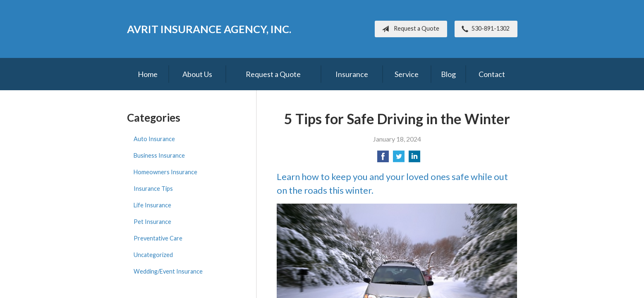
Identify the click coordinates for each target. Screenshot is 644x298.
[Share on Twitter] (399, 159)
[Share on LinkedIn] (414, 159)
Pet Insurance (152, 222)
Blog (448, 74)
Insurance (352, 74)
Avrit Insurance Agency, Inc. (209, 29)
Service (407, 74)
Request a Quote (409, 29)
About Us (197, 74)
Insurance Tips (153, 189)
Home (148, 74)
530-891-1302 (484, 29)
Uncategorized (153, 255)
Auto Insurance (154, 139)
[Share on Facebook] (383, 159)
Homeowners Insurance (165, 172)
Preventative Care (158, 238)
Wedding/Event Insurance (168, 271)
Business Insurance (159, 155)
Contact (492, 74)
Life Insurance (152, 205)
